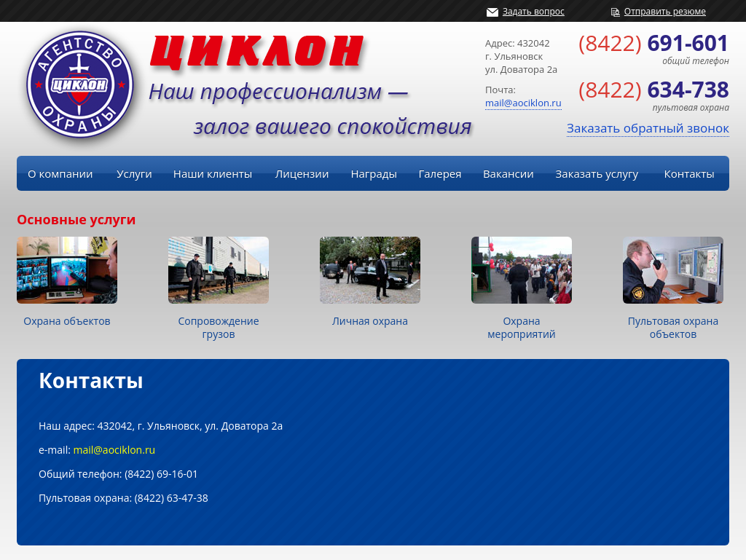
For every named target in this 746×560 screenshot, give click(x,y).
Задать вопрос (534, 11)
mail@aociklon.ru (523, 103)
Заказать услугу (597, 173)
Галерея (440, 173)
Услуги (134, 173)
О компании (60, 173)
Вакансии (509, 173)
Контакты (689, 173)
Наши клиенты (213, 173)
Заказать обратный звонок (648, 128)
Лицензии (302, 173)
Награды (374, 173)
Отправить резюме (665, 11)
